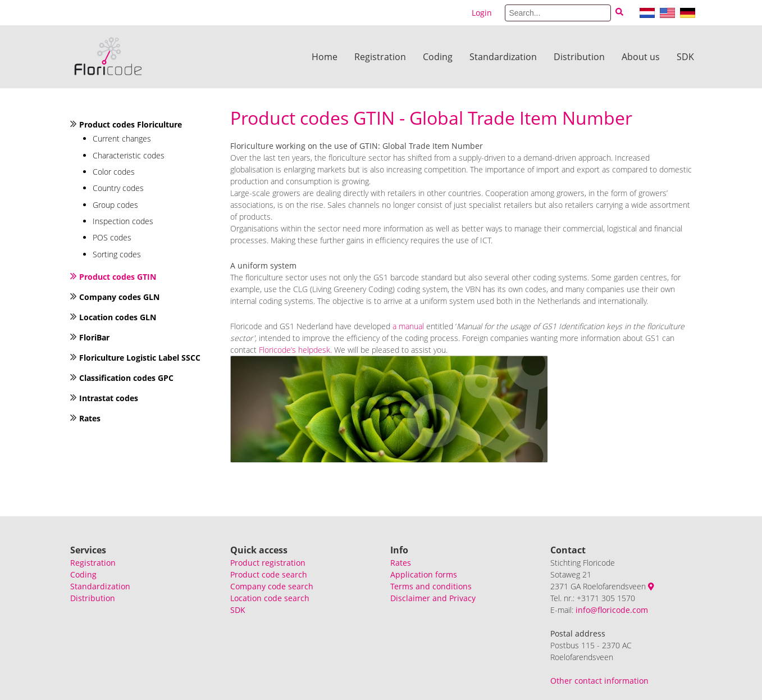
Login (482, 13)
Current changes (122, 138)
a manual (408, 326)
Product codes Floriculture (131, 124)
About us (641, 57)
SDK (685, 57)
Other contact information (599, 681)
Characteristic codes (129, 155)
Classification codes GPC (126, 378)
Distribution (579, 57)
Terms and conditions (431, 586)
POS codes (112, 237)
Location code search (270, 598)
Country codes (118, 188)
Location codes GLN (118, 317)
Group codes (115, 205)
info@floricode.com (612, 610)
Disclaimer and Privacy (433, 598)
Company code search (272, 586)
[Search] (558, 13)
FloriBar (94, 337)
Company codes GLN (119, 297)
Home (325, 57)
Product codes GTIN (118, 277)
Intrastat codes (109, 398)
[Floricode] (108, 57)
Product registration (268, 563)
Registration (380, 57)
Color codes (114, 172)
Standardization (503, 57)
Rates (90, 418)
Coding (438, 57)
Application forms (424, 574)
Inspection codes (123, 221)
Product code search (269, 574)
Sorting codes (117, 254)
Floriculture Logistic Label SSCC (140, 358)
